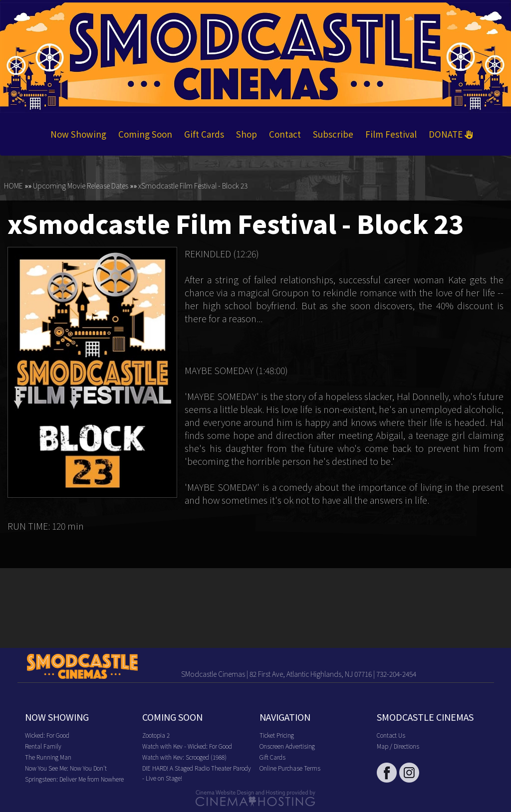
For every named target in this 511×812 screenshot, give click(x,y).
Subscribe (333, 134)
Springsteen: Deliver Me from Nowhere (74, 779)
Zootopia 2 (156, 735)
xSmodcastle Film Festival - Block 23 (193, 186)
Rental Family (43, 746)
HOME (13, 186)
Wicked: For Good (47, 735)
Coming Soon (145, 134)
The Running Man (48, 757)
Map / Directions (398, 746)
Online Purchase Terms (290, 768)
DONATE (451, 134)
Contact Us (391, 735)
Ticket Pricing (277, 735)
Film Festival (391, 134)
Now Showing (78, 134)
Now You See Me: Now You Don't (66, 768)
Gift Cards (204, 134)
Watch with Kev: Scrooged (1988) (184, 757)
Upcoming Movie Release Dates (81, 186)
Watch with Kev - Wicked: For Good (187, 746)
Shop (247, 134)
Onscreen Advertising (287, 746)
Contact (285, 134)
